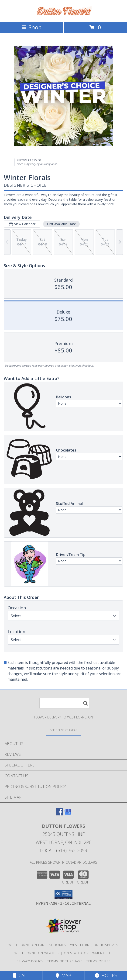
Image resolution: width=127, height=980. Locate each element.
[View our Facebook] (59, 814)
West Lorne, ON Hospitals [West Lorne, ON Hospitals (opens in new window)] (94, 945)
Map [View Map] (63, 975)
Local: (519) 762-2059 (64, 851)
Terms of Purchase (65, 961)
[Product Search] (65, 703)
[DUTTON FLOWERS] (64, 15)
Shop (32, 27)
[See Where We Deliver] (64, 730)
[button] (63, 895)
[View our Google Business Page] (68, 814)
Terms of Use (99, 961)
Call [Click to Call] (21, 975)
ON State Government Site (88, 953)
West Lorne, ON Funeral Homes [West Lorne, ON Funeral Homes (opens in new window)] (37, 945)
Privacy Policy (30, 961)
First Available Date (61, 224)
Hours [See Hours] (106, 975)
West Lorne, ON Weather (37, 953)
